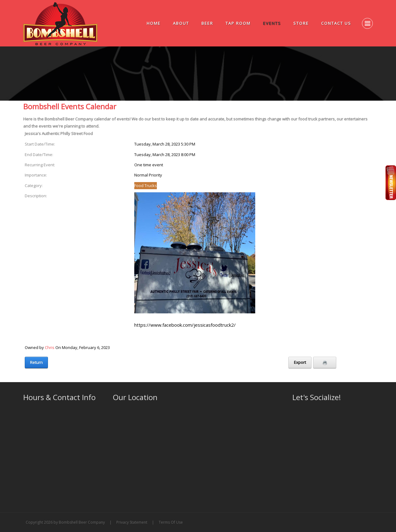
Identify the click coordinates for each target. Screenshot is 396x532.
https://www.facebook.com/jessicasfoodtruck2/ (185, 325)
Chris (50, 347)
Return (36, 362)
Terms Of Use (171, 522)
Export (300, 362)
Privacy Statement (132, 522)
